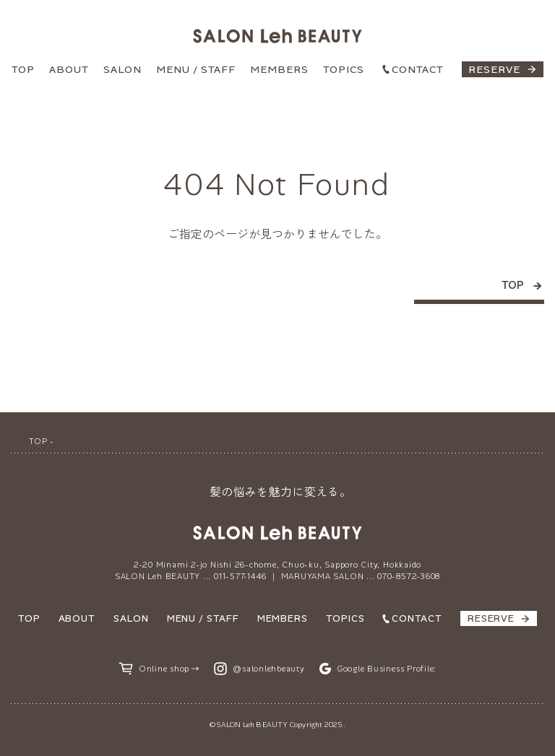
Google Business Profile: (387, 669)
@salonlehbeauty (269, 669)
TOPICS (344, 69)
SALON (122, 69)
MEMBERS (279, 69)
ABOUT (69, 69)
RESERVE (494, 69)
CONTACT (418, 69)
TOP (23, 69)
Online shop (164, 669)
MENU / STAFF (196, 69)
